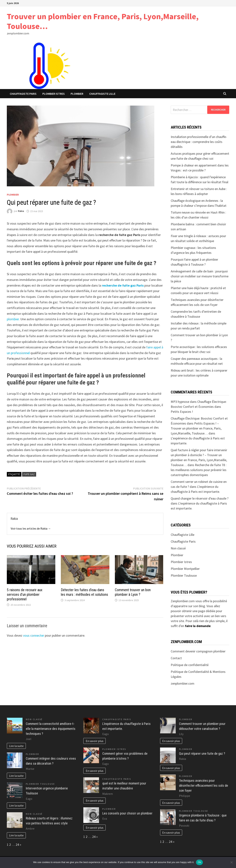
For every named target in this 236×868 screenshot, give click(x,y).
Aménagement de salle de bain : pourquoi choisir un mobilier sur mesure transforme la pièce (200, 276)
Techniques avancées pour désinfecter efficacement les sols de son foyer (204, 786)
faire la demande (198, 626)
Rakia (21, 211)
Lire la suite (16, 746)
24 (17, 845)
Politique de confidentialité (190, 665)
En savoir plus (95, 741)
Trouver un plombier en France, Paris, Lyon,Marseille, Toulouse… (103, 21)
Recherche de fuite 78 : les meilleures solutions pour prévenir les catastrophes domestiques (199, 470)
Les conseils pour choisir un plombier (127, 813)
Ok (199, 862)
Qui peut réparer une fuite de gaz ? (202, 753)
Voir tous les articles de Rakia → (31, 528)
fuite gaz (29, 474)
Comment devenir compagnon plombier (198, 651)
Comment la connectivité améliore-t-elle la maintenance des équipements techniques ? (51, 729)
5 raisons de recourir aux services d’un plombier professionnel (25, 594)
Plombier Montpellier (185, 569)
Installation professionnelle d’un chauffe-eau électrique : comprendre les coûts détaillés (199, 142)
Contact (176, 658)
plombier (13, 319)
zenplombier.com (183, 683)
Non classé (178, 548)
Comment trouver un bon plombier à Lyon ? (133, 592)
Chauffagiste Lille (102, 94)
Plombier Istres (54, 94)
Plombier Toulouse (184, 575)
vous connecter (34, 635)
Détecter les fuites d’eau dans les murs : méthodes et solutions (84, 592)
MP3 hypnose (180, 402)
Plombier (77, 94)
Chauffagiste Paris (23, 94)
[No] (231, 862)
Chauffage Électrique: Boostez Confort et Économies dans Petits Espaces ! (199, 407)
